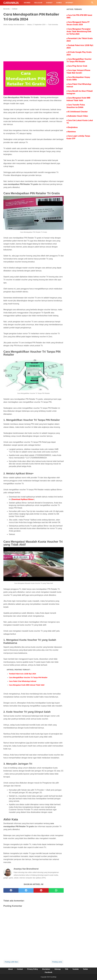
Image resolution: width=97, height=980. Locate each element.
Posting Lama (57, 962)
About (10, 969)
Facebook (48, 972)
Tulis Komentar (53, 25)
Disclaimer (46, 969)
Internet (69, 3)
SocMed (27, 3)
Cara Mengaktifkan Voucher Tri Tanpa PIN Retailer (28, 677)
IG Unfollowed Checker (78, 112)
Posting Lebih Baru (11, 962)
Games (59, 3)
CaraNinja (11, 3)
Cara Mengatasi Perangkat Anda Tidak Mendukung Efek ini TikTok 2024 (79, 32)
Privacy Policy (33, 969)
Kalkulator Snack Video (78, 116)
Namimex (72, 132)
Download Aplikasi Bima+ (23, 499)
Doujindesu (73, 127)
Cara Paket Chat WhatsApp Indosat (23, 681)
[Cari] (92, 3)
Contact (20, 969)
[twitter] (26, 890)
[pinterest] (41, 890)
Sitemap (58, 969)
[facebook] (11, 890)
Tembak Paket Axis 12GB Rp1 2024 (22, 674)
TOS (67, 969)
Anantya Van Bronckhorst (16, 25)
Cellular (38, 3)
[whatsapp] (56, 890)
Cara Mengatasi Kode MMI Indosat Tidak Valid (27, 685)
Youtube (76, 969)
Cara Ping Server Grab (77, 66)
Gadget (49, 3)
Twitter (85, 969)
